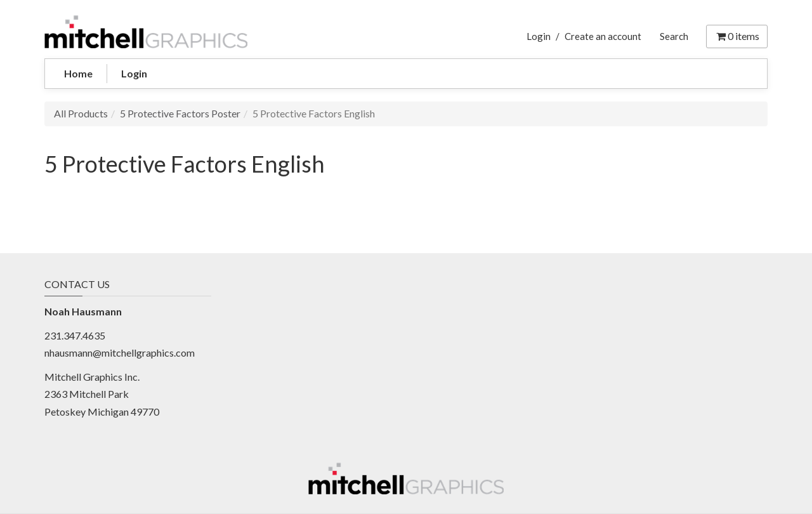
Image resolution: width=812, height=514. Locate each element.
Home (78, 73)
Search (674, 36)
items (737, 36)
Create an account (603, 36)
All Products (81, 113)
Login (539, 36)
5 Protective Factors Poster (180, 113)
